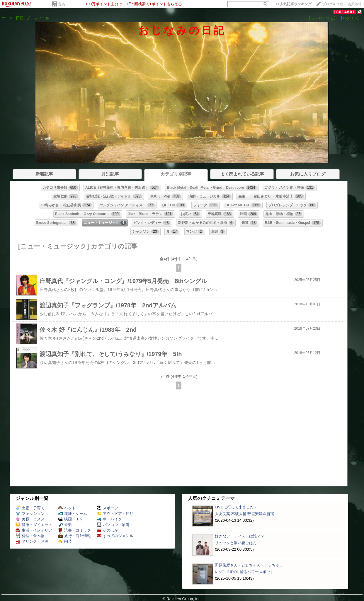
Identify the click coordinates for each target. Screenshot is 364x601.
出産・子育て (30, 508)
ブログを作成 (333, 4)
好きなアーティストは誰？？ (240, 536)
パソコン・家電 (113, 525)
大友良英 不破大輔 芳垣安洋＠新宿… (246, 514)
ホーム (7, 18)
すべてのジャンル (115, 536)
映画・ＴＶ (71, 519)
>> (294, 4)
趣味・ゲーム (73, 514)
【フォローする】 (322, 18)
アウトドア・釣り (115, 514)
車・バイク (109, 519)
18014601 (344, 12)
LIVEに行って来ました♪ (235, 507)
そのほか (107, 530)
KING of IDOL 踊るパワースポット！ (246, 572)
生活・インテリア (34, 530)
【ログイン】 (350, 18)
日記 (20, 18)
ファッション (30, 514)
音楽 (62, 4)
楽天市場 (355, 4)
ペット (67, 508)
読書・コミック (74, 530)
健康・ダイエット (34, 525)
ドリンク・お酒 (32, 541)
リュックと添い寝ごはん (236, 543)
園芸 (65, 541)
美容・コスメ (30, 519)
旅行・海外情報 (74, 536)
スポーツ (107, 508)
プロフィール (38, 18)
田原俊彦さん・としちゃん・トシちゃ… (249, 565)
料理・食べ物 (30, 536)
